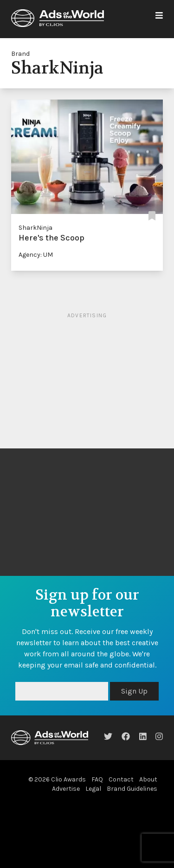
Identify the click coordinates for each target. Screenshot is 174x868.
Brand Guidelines (132, 789)
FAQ (97, 779)
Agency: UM (36, 255)
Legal (93, 789)
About (148, 779)
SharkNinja (35, 228)
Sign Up (134, 691)
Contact (121, 779)
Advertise (66, 789)
